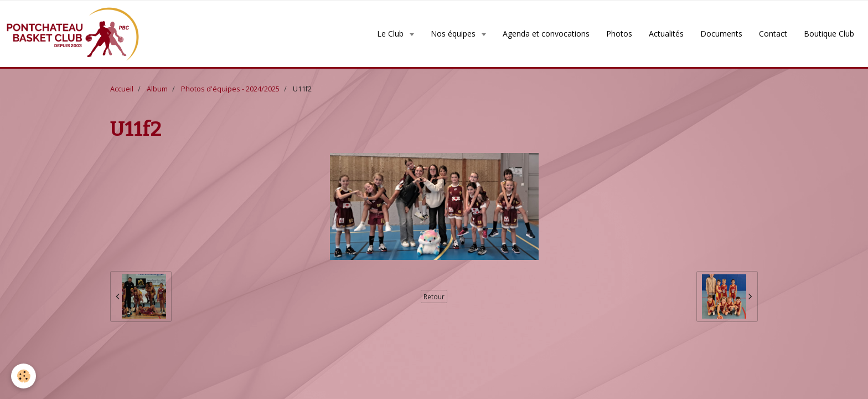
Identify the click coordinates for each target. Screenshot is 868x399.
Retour (434, 296)
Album (157, 89)
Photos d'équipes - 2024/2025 (230, 89)
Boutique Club (829, 34)
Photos (619, 34)
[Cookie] (24, 376)
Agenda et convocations (546, 34)
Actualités (666, 34)
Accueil (122, 89)
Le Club (391, 34)
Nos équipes (454, 34)
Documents (721, 34)
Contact (773, 34)
